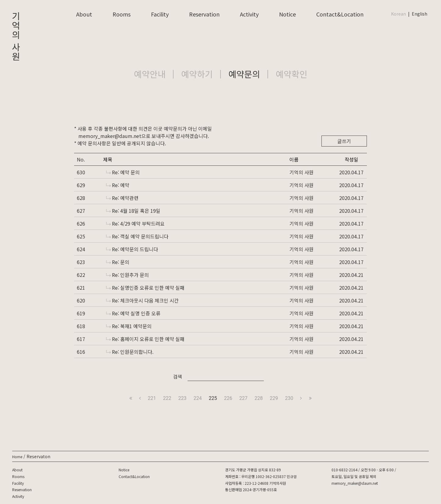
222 (167, 398)
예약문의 (244, 74)
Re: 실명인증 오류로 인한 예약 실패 (145, 288)
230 (289, 398)
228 (258, 398)
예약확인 (292, 74)
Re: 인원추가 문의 (127, 275)
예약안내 (150, 74)
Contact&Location (340, 14)
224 (198, 398)
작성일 (351, 159)
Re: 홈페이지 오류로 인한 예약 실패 (145, 339)
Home (17, 457)
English (419, 14)
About (84, 14)
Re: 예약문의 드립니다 (132, 249)
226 (228, 398)
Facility (160, 14)
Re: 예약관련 (122, 198)
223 (183, 398)
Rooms (122, 14)
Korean (398, 14)
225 (213, 398)
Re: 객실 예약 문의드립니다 (137, 236)
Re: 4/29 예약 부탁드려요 (135, 223)
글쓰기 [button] (344, 141)
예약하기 (197, 74)
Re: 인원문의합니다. (130, 352)
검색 (177, 376)
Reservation (204, 14)
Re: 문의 (118, 262)
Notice (287, 14)
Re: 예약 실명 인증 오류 (133, 313)
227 (243, 398)
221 (152, 398)
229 (274, 398)
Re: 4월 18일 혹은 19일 (133, 211)
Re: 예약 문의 (123, 172)
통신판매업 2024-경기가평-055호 (251, 489)
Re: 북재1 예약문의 (129, 326)
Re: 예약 (118, 185)
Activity (249, 14)
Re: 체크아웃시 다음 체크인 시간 (142, 300)
